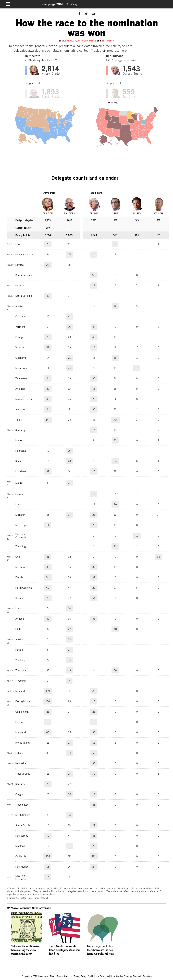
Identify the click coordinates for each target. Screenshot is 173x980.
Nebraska (21, 451)
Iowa (18, 244)
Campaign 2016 (53, 4)
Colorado (20, 317)
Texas (18, 420)
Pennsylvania (23, 701)
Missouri (20, 567)
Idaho (18, 504)
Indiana (19, 753)
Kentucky (20, 430)
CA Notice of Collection (98, 976)
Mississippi (21, 525)
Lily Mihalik (69, 41)
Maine (19, 440)
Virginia (20, 347)
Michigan (20, 515)
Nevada (20, 265)
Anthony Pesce (87, 41)
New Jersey (22, 836)
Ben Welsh (108, 41)
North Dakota (23, 815)
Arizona (20, 619)
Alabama (20, 409)
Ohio (18, 557)
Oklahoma (21, 358)
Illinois (19, 598)
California (21, 856)
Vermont (20, 327)
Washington (22, 660)
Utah (18, 629)
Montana (20, 846)
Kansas (19, 461)
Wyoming (21, 546)
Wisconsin (21, 670)
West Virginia (23, 774)
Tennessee (21, 378)
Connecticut (22, 712)
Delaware (21, 722)
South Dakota (23, 825)
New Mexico (22, 867)
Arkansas (20, 389)
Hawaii (19, 494)
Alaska (19, 306)
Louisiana (21, 471)
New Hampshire (24, 255)
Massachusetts (24, 399)
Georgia (20, 337)
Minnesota (21, 368)
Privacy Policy (80, 976)
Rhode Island (22, 743)
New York (20, 691)
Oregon (19, 794)
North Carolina (24, 588)
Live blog (72, 4)
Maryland (21, 732)
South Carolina (24, 275)
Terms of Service (64, 976)
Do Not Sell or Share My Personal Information (131, 976)
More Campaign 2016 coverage (29, 908)
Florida (19, 577)
